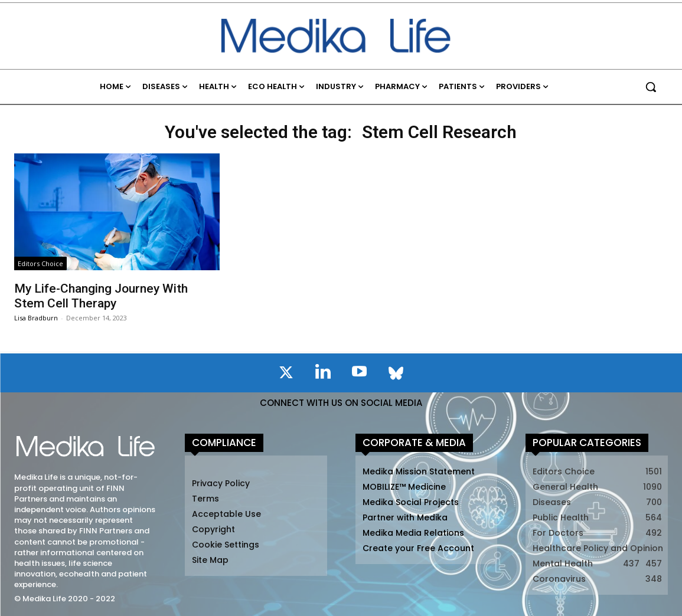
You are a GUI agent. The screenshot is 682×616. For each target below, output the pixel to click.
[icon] (286, 375)
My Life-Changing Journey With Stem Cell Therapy (101, 296)
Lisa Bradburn (36, 318)
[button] (651, 87)
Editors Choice (40, 263)
